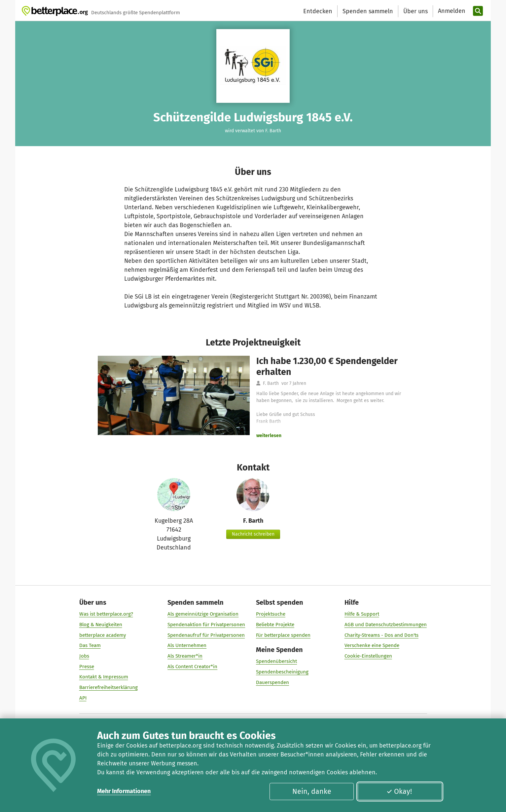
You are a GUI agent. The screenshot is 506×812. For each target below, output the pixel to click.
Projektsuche (271, 614)
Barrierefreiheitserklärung (108, 688)
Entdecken (318, 11)
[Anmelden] (451, 11)
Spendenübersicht (276, 662)
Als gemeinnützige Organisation (203, 614)
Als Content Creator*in (192, 667)
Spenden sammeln (368, 11)
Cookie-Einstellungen (368, 656)
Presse (87, 667)
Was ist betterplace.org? (106, 614)
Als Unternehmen (187, 646)
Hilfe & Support (362, 614)
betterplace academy (103, 635)
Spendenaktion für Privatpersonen (206, 625)
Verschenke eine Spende (372, 646)
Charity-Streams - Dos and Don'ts (381, 635)
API (83, 698)
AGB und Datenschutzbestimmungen (386, 625)
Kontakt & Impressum (104, 677)
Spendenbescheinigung (282, 672)
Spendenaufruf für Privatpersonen (206, 635)
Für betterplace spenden (283, 635)
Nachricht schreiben (253, 534)
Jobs (84, 656)
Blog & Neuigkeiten (101, 625)
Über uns (416, 11)
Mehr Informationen (124, 791)
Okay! (399, 792)
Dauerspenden (272, 682)
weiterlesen (269, 436)
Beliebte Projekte (275, 625)
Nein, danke (312, 792)
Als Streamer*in (185, 656)
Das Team (90, 646)
